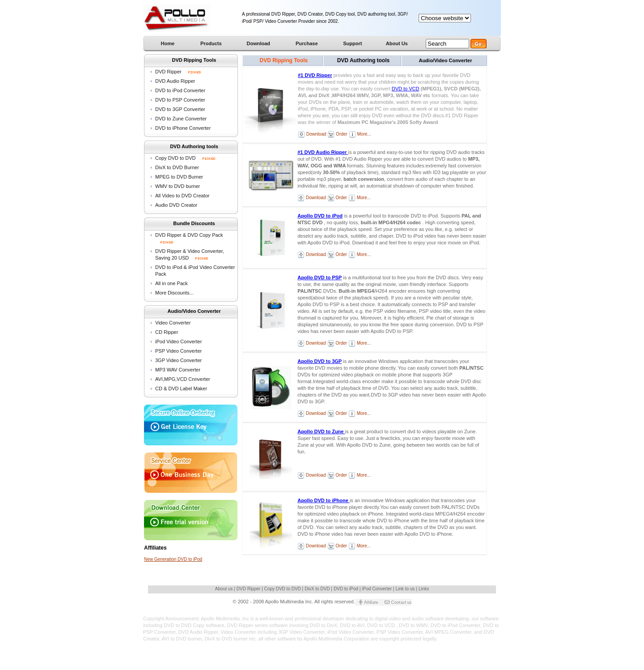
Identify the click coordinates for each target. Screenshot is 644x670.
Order (341, 134)
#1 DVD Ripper (315, 75)
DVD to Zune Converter (181, 119)
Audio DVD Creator (176, 205)
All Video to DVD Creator (182, 196)
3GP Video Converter (178, 360)
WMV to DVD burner (178, 186)
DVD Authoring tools (364, 60)
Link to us (406, 589)
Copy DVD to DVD (185, 158)
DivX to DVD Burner (177, 167)
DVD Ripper (169, 72)
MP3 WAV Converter (178, 370)
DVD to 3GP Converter (180, 109)
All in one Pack (172, 283)
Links (424, 589)
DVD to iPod (347, 589)
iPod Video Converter (178, 341)
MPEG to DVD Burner (179, 177)
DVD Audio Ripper (175, 81)
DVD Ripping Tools (284, 60)
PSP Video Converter (178, 351)
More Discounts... (174, 293)
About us (225, 589)
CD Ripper (167, 332)
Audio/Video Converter (445, 60)
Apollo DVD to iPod (320, 216)
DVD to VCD (406, 89)
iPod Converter (377, 589)
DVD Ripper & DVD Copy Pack (189, 235)
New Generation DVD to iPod (173, 559)
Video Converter (173, 323)
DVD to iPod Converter (180, 90)
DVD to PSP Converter (180, 100)
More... (364, 134)
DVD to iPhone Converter (183, 128)
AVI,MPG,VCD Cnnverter (183, 379)
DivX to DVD (318, 589)
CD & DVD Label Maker (181, 388)
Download (316, 134)
